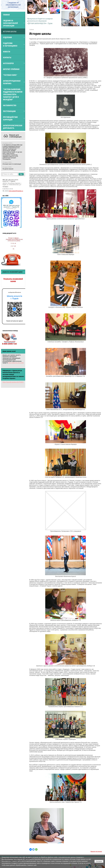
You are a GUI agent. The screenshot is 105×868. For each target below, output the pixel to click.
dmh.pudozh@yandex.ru (16, 191)
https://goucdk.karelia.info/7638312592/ (15, 382)
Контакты (7, 57)
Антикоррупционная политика (12, 82)
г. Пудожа (50, 23)
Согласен (99, 861)
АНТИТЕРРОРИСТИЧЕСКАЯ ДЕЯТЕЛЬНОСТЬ (13, 127)
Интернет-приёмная (11, 69)
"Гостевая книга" (10, 75)
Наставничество (10, 105)
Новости (7, 52)
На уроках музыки (8, 169)
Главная (6, 15)
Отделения (7, 37)
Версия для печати (96, 851)
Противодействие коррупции (10, 118)
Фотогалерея (8, 63)
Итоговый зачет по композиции (12, 164)
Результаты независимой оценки (13, 280)
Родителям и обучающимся (10, 44)
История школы (10, 31)
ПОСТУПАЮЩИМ (9, 111)
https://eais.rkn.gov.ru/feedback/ (18, 363)
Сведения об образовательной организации (10, 23)
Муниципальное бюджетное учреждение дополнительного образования (40, 21)
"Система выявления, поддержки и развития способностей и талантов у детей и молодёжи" (13, 94)
